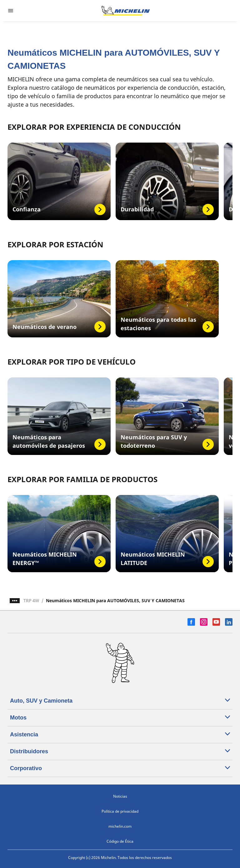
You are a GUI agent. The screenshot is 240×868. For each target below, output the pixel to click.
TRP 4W (31, 601)
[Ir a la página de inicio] (126, 11)
